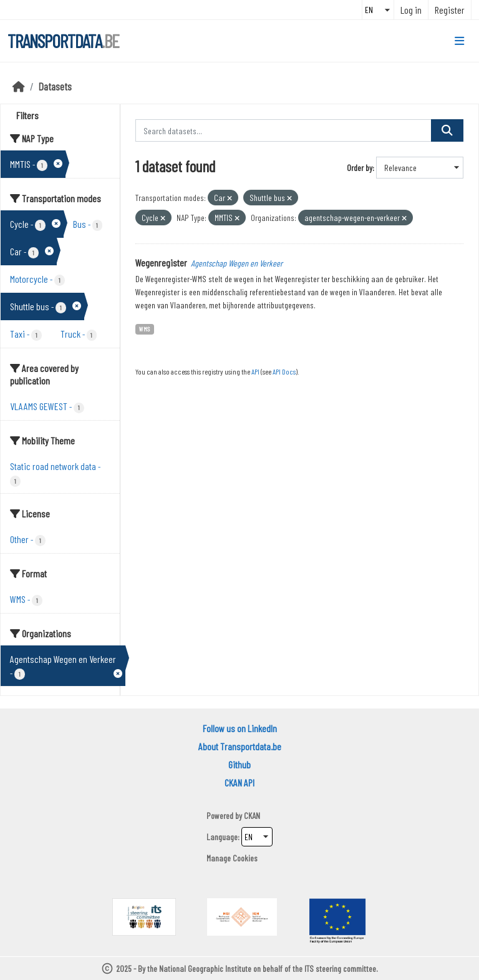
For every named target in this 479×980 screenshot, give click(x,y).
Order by (360, 168)
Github (239, 764)
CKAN (252, 816)
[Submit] (447, 130)
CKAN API (239, 782)
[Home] (19, 86)
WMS (144, 329)
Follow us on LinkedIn (240, 728)
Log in (411, 10)
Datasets (55, 86)
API (255, 371)
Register (450, 10)
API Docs (284, 371)
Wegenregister (161, 262)
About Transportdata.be (240, 746)
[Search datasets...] (284, 130)
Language (222, 837)
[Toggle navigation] (459, 41)
